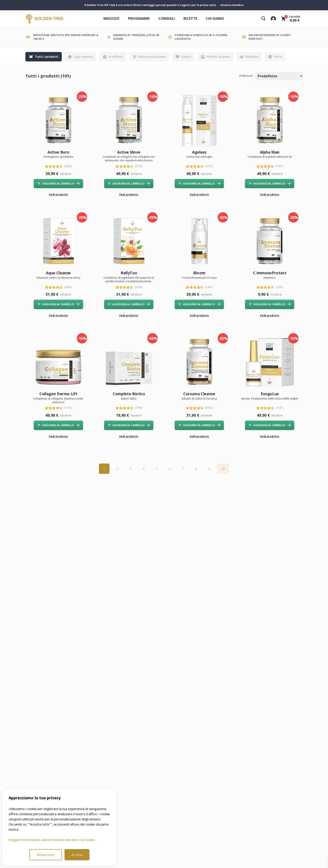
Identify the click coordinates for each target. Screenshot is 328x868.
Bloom (199, 273)
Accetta (77, 855)
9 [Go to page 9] (209, 469)
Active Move (129, 152)
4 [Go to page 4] (144, 469)
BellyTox (129, 273)
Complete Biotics (129, 394)
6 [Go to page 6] (170, 469)
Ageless (199, 152)
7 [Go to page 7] (183, 469)
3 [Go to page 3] (130, 469)
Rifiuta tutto (46, 855)
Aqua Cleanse (58, 273)
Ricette (190, 18)
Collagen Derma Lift (58, 394)
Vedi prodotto (58, 194)
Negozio (111, 18)
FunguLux (270, 394)
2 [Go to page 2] (117, 469)
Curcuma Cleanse (199, 394)
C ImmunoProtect (270, 273)
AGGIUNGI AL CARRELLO (58, 183)
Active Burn (58, 152)
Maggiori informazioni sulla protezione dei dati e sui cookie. (52, 840)
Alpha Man (270, 152)
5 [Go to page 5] (157, 469)
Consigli (167, 18)
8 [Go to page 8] (196, 469)
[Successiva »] (223, 469)
